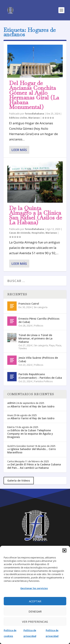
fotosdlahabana (34, 114)
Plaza (58, 345)
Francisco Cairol (29, 304)
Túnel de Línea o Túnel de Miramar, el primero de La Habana (35, 338)
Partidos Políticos (43, 381)
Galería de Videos (19, 480)
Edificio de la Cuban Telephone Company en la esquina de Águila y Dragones (30, 434)
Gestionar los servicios (34, 588)
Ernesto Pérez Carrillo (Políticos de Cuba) (39, 320)
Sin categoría (41, 307)
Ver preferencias (35, 622)
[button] (64, 550)
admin (11, 403)
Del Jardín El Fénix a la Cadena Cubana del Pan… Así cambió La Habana (34, 466)
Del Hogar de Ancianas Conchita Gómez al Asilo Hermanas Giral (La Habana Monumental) (34, 95)
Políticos (39, 326)
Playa (52, 345)
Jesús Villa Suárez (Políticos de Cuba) (38, 359)
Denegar (35, 611)
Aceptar (35, 601)
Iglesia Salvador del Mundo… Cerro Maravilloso (32, 451)
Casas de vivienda (20, 233)
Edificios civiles (18, 118)
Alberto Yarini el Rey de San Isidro (33, 406)
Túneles (23, 348)
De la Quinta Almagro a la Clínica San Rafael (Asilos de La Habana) (36, 215)
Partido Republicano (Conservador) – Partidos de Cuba (40, 376)
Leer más (19, 150)
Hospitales (38, 233)
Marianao (34, 118)
